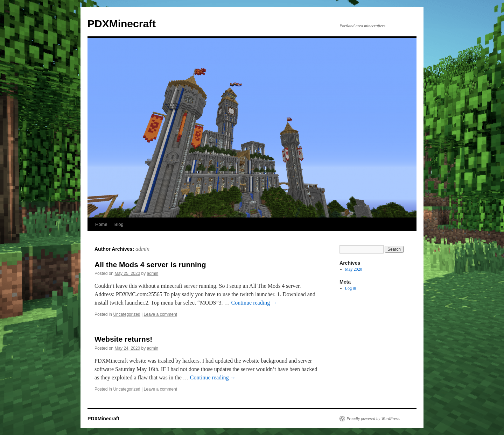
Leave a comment (160, 314)
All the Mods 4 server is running (150, 265)
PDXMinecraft (122, 24)
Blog (119, 224)
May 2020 (354, 269)
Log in (351, 288)
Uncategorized (127, 314)
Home (101, 224)
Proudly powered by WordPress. (373, 419)
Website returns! (123, 339)
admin (142, 249)
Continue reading (254, 303)
